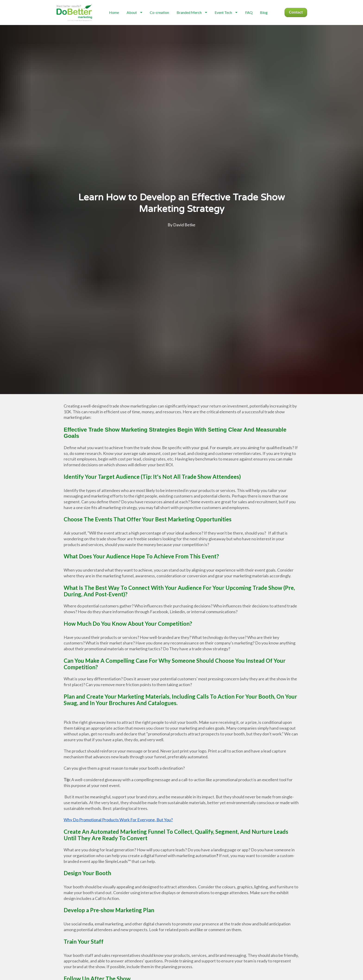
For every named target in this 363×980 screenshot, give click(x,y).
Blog (267, 21)
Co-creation (162, 21)
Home (117, 21)
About (138, 21)
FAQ (252, 21)
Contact (296, 21)
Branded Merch (195, 21)
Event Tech (229, 21)
